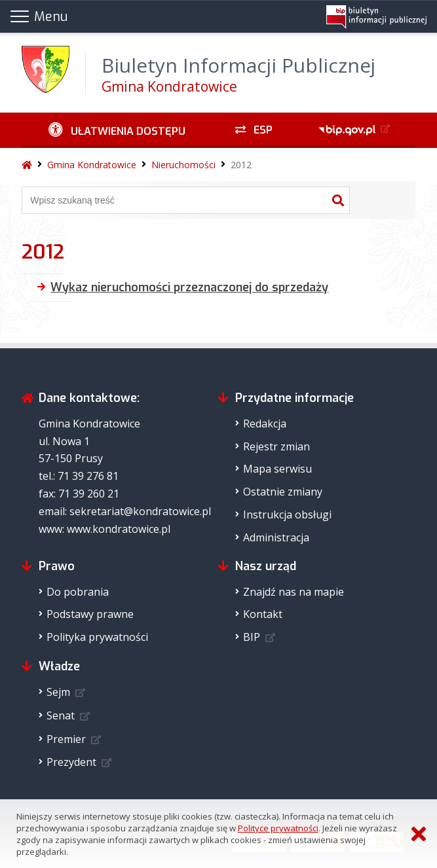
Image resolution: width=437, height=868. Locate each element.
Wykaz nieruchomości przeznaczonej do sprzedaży (189, 287)
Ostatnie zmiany (283, 492)
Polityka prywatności (97, 637)
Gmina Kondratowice (92, 165)
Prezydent (71, 762)
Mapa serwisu (277, 469)
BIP (252, 637)
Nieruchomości (183, 165)
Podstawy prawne (90, 614)
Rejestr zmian (276, 446)
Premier (66, 739)
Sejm (58, 692)
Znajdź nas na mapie (294, 592)
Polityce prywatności (278, 828)
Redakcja (265, 424)
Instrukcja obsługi (287, 515)
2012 (241, 165)
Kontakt (263, 614)
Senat (61, 715)
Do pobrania (78, 592)
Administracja (276, 537)
